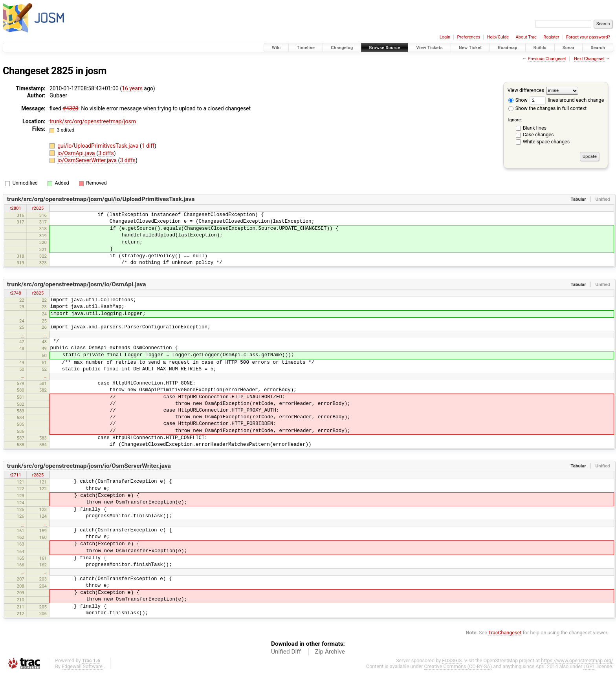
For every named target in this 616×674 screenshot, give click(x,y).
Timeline (306, 48)
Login (445, 37)
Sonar (569, 48)
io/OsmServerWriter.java (88, 160)
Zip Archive (330, 652)
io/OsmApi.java (77, 153)
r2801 (15, 208)
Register (551, 37)
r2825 (38, 208)
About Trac (526, 37)
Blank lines (535, 128)
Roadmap (508, 48)
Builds (540, 48)
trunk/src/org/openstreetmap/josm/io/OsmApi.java (77, 284)
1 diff (148, 146)
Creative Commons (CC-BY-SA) (458, 666)
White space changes (546, 142)
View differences (526, 90)
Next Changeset (589, 59)
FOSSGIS (452, 660)
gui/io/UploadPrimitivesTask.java (99, 146)
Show (518, 100)
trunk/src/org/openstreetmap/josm (93, 121)
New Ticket (470, 48)
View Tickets (429, 48)
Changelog (342, 48)
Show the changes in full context (547, 108)
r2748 (15, 293)
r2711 (15, 475)
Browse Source (385, 48)
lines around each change (567, 100)
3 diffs (106, 153)
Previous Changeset (547, 59)
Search (598, 48)
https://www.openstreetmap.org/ (577, 660)
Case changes (538, 135)
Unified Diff (286, 652)
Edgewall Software (82, 666)
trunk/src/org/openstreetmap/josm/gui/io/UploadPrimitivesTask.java (101, 199)
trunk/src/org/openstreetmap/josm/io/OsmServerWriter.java (89, 466)
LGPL (589, 666)
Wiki (276, 48)
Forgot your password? (588, 37)
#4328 (70, 108)
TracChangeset (505, 633)
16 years (132, 88)
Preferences (468, 37)
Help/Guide (498, 37)
